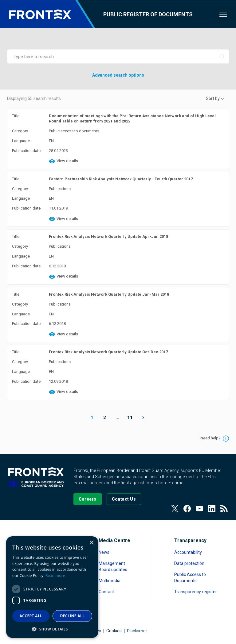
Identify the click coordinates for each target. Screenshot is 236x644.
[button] (52, 629)
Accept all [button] (31, 616)
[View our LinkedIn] (212, 509)
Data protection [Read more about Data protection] (189, 563)
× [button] (91, 543)
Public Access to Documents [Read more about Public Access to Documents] (190, 578)
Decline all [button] (73, 616)
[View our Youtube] (199, 509)
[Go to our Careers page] (87, 499)
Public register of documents (148, 14)
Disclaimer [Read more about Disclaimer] (137, 631)
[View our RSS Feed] (224, 509)
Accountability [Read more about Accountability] (188, 552)
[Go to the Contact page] (124, 499)
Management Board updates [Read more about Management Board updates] (113, 566)
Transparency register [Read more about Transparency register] (196, 592)
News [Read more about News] (104, 552)
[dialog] (52, 587)
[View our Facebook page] (187, 509)
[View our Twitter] (175, 509)
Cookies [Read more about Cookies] (114, 631)
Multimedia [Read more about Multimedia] (110, 581)
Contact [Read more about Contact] (106, 592)
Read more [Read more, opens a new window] (55, 576)
